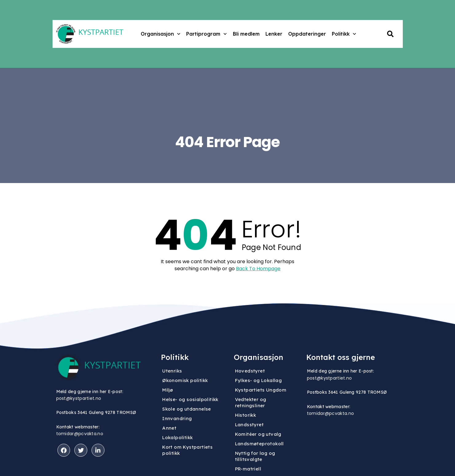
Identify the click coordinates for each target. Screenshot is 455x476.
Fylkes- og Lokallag (259, 380)
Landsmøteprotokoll (259, 444)
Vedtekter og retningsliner (251, 402)
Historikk (246, 415)
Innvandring (177, 418)
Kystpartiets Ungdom (261, 390)
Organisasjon (161, 34)
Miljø (168, 390)
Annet (169, 428)
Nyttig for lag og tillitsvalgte (255, 456)
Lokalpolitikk (177, 437)
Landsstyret (249, 425)
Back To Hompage (258, 269)
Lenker (274, 34)
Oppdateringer (307, 34)
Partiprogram (206, 34)
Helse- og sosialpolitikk (190, 399)
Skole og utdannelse (187, 409)
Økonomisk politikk (185, 380)
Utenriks (172, 371)
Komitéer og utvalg (258, 434)
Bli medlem (246, 34)
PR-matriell (248, 469)
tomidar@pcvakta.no (80, 434)
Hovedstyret (250, 371)
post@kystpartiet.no (79, 398)
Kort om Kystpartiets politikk (187, 450)
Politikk (344, 34)
